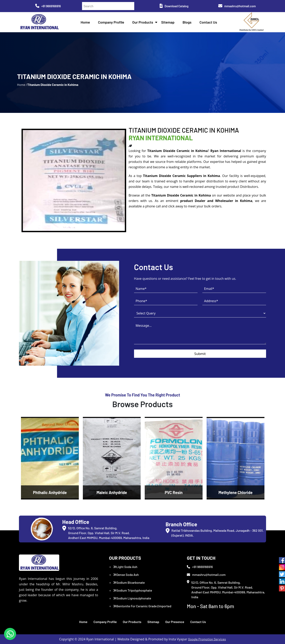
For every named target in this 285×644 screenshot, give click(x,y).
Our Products (143, 22)
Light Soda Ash (125, 567)
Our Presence (175, 622)
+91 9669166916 (48, 6)
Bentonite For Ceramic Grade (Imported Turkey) (142, 608)
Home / (22, 85)
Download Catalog (174, 6)
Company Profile (111, 22)
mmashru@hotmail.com (237, 6)
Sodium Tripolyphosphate (133, 590)
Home (85, 22)
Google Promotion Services (207, 639)
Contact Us (208, 22)
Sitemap (168, 22)
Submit (200, 354)
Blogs (187, 22)
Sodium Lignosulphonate (132, 598)
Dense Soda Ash (126, 575)
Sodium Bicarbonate (129, 582)
